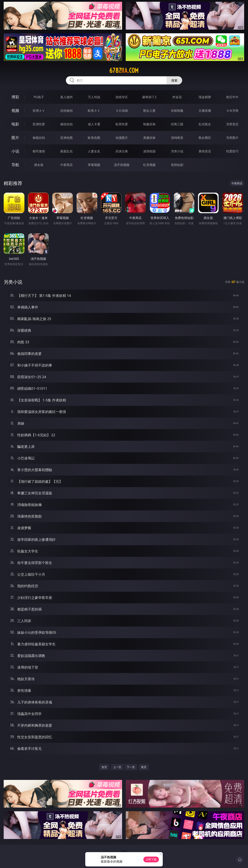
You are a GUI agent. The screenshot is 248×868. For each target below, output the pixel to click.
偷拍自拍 (66, 124)
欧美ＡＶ (94, 111)
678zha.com (124, 70)
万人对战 (94, 97)
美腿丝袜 (149, 138)
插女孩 (39, 165)
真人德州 (66, 97)
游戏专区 (122, 97)
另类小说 (177, 151)
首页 (104, 767)
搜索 (174, 80)
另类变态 (232, 124)
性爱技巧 (232, 151)
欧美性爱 (122, 124)
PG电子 (39, 97)
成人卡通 (94, 124)
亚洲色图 (66, 138)
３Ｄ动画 (122, 111)
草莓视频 (94, 165)
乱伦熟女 (205, 124)
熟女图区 (205, 138)
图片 (15, 138)
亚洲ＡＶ (39, 111)
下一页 (131, 767)
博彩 (15, 97)
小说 (15, 151)
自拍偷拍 (66, 111)
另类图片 (232, 138)
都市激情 (39, 151)
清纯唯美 (177, 138)
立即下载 (151, 859)
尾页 (144, 767)
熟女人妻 (149, 111)
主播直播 (205, 111)
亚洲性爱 (39, 124)
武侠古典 (122, 151)
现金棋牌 (205, 97)
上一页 (117, 767)
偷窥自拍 (39, 138)
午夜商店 (66, 165)
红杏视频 (149, 165)
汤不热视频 (122, 165)
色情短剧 (177, 165)
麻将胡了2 (149, 97)
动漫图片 (122, 138)
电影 (15, 124)
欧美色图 (94, 138)
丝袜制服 (177, 111)
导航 (15, 165)
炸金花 (177, 97)
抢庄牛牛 (232, 97)
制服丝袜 (149, 124)
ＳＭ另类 (232, 111)
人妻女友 (94, 151)
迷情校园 (149, 151)
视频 (15, 110)
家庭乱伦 (66, 151)
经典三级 (177, 124)
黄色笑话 (205, 151)
